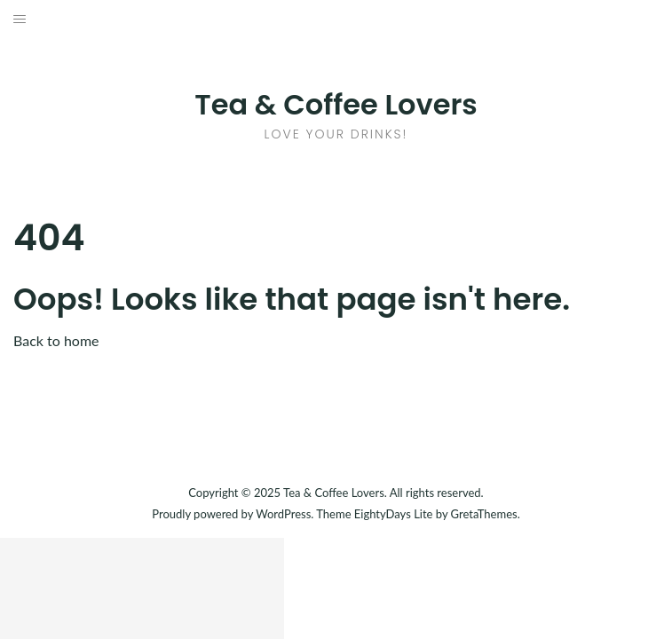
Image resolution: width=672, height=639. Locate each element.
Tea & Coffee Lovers (336, 104)
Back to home (56, 340)
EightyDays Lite (394, 514)
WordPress (283, 514)
